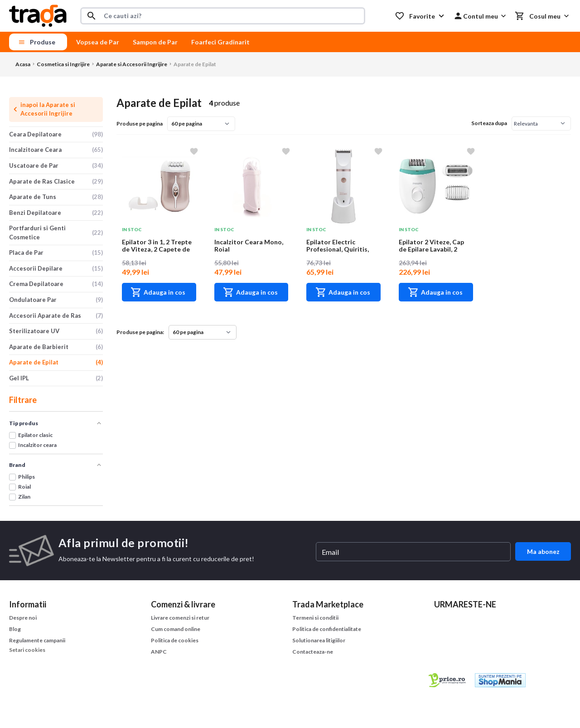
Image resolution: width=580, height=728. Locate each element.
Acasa (23, 64)
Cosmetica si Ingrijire (63, 64)
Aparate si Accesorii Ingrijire (132, 64)
